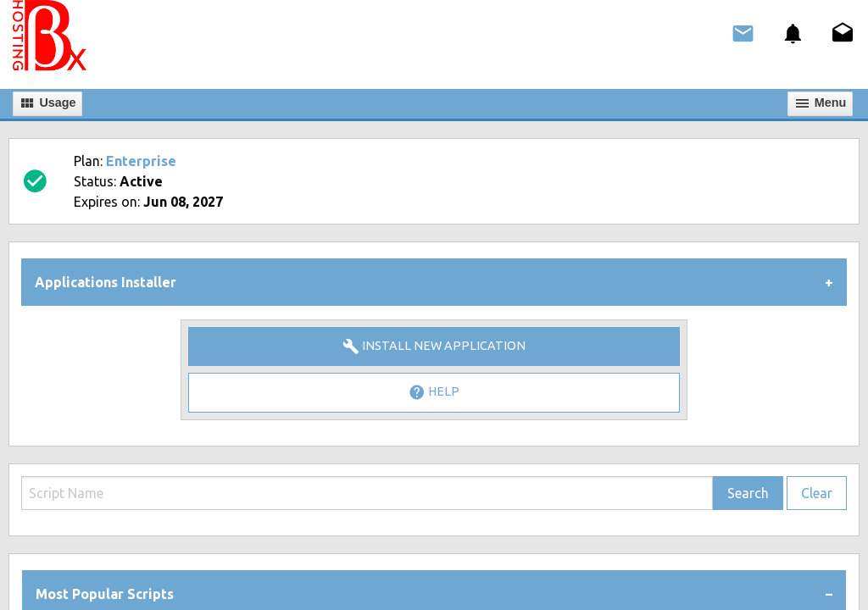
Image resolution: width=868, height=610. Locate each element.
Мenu (821, 103)
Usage (47, 103)
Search (748, 493)
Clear (817, 493)
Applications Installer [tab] (106, 282)
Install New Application (434, 347)
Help (434, 392)
